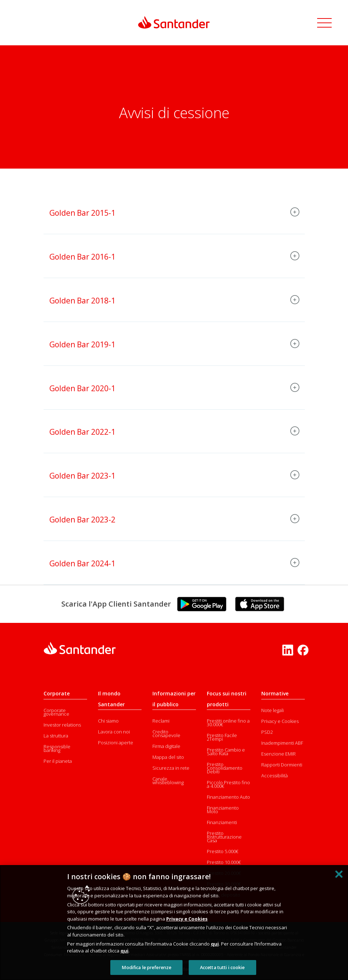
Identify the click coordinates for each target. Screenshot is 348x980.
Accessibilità (275, 776)
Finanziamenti (222, 822)
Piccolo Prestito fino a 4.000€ (228, 784)
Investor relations (62, 725)
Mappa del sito (168, 757)
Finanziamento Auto (228, 797)
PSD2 (267, 732)
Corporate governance (56, 712)
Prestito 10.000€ (224, 862)
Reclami (161, 721)
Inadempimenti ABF (282, 743)
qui (215, 944)
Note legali (273, 710)
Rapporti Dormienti (282, 765)
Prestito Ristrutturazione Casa (224, 837)
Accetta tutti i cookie (222, 967)
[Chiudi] (339, 874)
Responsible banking (57, 748)
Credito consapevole (166, 733)
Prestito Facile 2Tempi (222, 737)
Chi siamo (108, 721)
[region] (174, 923)
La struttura (56, 736)
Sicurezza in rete (171, 768)
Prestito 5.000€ (223, 851)
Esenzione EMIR (279, 754)
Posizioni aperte (116, 743)
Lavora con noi (114, 732)
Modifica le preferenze (146, 967)
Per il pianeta (58, 761)
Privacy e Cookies (280, 721)
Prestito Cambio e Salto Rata (226, 752)
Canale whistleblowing (168, 781)
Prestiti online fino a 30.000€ (228, 723)
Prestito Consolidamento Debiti (225, 768)
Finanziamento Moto (223, 810)
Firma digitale (166, 746)
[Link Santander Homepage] (174, 22)
